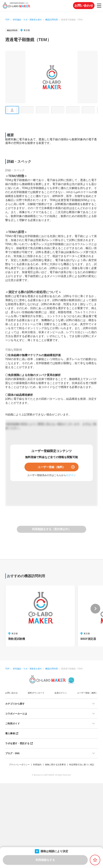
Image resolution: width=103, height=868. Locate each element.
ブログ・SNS (12, 753)
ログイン (71, 475)
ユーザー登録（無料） (51, 467)
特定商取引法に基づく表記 (82, 765)
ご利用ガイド (12, 723)
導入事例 (10, 733)
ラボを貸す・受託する (17, 743)
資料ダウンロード (36, 693)
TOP (7, 20)
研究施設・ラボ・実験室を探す (27, 20)
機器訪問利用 (51, 20)
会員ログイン (61, 693)
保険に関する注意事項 (55, 765)
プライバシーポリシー (19, 765)
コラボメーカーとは (16, 714)
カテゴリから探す (15, 704)
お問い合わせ (84, 6)
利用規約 (37, 765)
